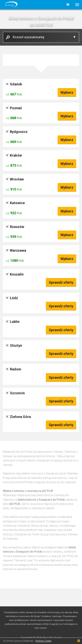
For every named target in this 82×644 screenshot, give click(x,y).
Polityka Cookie (43, 641)
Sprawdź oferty (61, 282)
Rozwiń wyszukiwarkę (27, 37)
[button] (76, 5)
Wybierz (67, 92)
